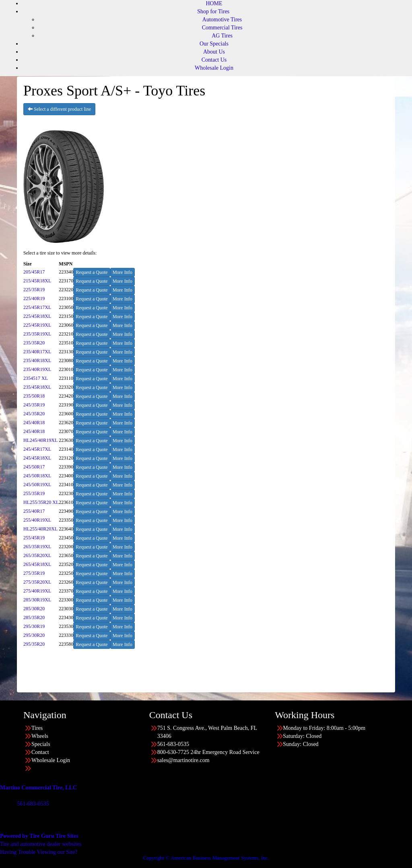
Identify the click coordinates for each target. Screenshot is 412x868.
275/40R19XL (37, 591)
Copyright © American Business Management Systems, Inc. (206, 858)
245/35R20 (34, 414)
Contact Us (214, 60)
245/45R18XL (37, 458)
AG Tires (222, 36)
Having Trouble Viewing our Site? (39, 852)
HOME (214, 3)
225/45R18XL (37, 316)
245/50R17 (34, 467)
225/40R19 (34, 298)
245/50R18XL (37, 476)
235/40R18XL (37, 360)
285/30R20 (34, 609)
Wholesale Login (214, 68)
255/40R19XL (37, 520)
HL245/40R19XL (40, 440)
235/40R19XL (37, 369)
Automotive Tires (222, 20)
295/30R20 (34, 635)
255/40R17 (34, 511)
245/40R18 (34, 423)
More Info (123, 272)
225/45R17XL (37, 307)
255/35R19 (34, 493)
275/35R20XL (37, 582)
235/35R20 (34, 343)
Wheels (40, 736)
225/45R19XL (37, 325)
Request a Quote (92, 272)
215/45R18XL (37, 281)
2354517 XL (36, 378)
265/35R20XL (37, 555)
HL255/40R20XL (40, 529)
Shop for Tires (213, 11)
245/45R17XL (37, 449)
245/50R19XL (37, 485)
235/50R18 (34, 396)
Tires (37, 728)
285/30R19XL (37, 600)
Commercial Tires (222, 28)
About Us (214, 52)
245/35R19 (34, 405)
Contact (40, 752)
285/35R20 (34, 617)
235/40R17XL (37, 352)
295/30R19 (34, 626)
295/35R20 (34, 644)
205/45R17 (34, 272)
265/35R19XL (37, 547)
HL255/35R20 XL (41, 502)
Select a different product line (59, 109)
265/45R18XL (37, 564)
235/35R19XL (37, 334)
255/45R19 (34, 538)
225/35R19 (34, 290)
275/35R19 (34, 573)
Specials (41, 744)
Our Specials (214, 44)
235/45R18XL (37, 387)
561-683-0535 (33, 804)
